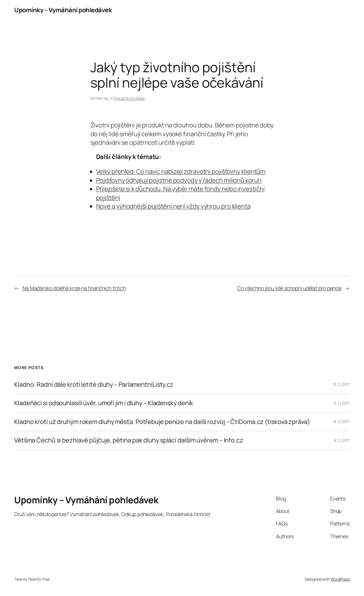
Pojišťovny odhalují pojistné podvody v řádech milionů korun (179, 180)
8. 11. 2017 (342, 422)
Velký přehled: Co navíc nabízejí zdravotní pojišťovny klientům (181, 171)
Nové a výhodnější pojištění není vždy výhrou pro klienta (173, 206)
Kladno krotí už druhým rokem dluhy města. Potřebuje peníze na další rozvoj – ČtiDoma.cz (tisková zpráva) (162, 422)
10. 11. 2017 (341, 384)
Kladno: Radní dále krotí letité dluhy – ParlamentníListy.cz (94, 384)
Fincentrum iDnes (129, 98)
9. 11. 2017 (342, 403)
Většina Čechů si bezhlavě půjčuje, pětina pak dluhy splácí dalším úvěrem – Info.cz (129, 440)
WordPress (340, 579)
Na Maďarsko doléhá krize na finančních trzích (74, 288)
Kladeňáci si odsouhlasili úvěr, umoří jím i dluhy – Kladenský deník (104, 403)
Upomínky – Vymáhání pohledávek (63, 10)
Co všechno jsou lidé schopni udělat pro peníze (289, 288)
